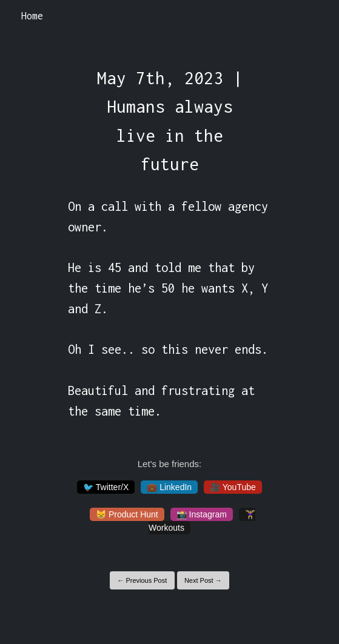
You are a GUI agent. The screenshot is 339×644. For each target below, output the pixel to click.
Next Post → (203, 580)
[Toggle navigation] (314, 16)
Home (32, 16)
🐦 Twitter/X (106, 487)
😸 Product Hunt (127, 514)
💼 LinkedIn (169, 487)
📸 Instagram (202, 514)
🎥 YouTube (233, 487)
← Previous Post (142, 580)
